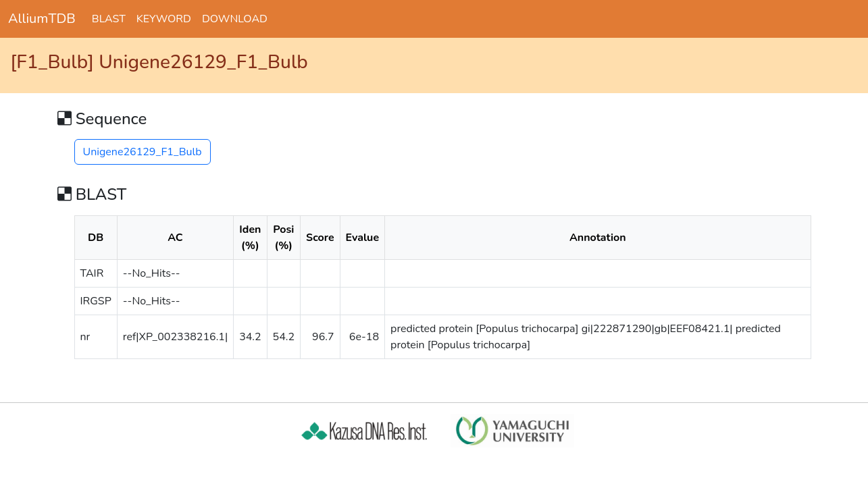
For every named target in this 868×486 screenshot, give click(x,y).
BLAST (109, 19)
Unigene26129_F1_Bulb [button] (143, 152)
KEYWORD (164, 19)
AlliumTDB (42, 19)
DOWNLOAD (235, 19)
